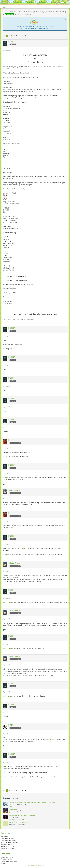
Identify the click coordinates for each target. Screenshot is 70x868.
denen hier (51, 740)
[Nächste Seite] (25, 36)
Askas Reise (13, 809)
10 (22, 36)
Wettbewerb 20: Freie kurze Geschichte (22, 816)
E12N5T (19, 14)
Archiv (11, 806)
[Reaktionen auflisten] (5, 484)
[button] (67, 2)
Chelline (11, 804)
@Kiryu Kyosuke (20, 548)
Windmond (12, 811)
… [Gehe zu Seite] (19, 36)
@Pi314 (5, 767)
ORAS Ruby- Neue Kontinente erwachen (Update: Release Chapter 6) (32, 802)
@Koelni (5, 477)
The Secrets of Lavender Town (19, 822)
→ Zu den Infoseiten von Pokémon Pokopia (35, 28)
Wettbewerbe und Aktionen (17, 819)
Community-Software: (35, 865)
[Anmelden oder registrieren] (62, 2)
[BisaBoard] (4, 2)
